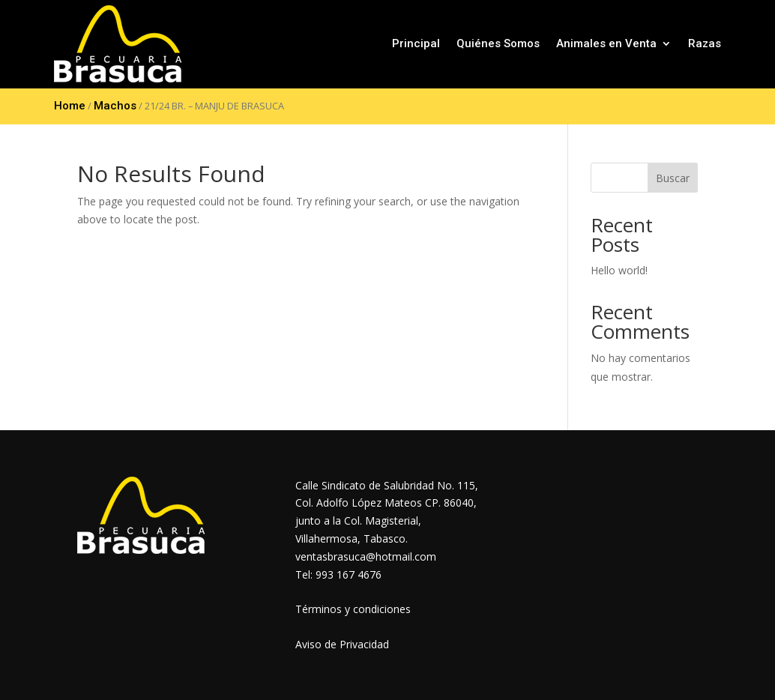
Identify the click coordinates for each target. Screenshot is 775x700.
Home (70, 106)
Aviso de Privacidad (342, 644)
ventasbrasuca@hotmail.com (366, 556)
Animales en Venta (606, 43)
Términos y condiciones (353, 609)
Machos (115, 106)
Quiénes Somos (498, 43)
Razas (705, 43)
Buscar (673, 178)
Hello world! (619, 270)
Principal (416, 43)
